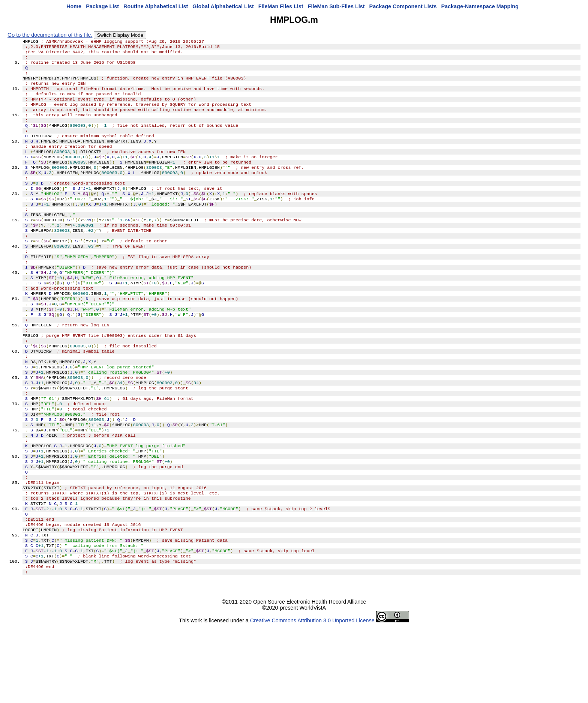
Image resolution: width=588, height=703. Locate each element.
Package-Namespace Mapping (480, 6)
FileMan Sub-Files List (336, 6)
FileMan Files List (281, 6)
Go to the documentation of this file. (50, 35)
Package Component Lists (403, 6)
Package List (102, 6)
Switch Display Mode (120, 35)
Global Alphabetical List (223, 6)
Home (74, 6)
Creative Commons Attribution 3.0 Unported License (312, 697)
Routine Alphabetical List (156, 6)
